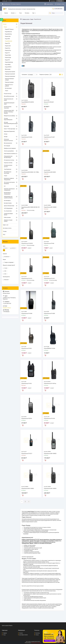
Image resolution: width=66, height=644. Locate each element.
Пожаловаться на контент (36, 643)
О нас (20, 13)
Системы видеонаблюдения (8, 119)
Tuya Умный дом (8, 169)
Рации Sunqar (8, 58)
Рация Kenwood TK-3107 (49, 278)
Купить (23, 109)
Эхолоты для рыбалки (9, 151)
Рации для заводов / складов (10, 79)
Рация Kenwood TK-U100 (49, 418)
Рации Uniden (8, 55)
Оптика (6, 134)
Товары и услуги (26, 19)
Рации (32, 19)
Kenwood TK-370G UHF (49, 102)
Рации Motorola (8, 32)
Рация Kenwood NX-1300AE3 (28, 488)
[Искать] (50, 13)
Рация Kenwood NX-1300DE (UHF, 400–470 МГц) (30, 208)
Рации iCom (8, 48)
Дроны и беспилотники (9, 206)
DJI (5, 186)
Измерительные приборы (10, 116)
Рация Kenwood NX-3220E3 (50, 172)
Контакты (27, 13)
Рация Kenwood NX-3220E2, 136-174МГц (30, 172)
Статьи (37, 635)
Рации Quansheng (9, 62)
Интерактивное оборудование (7, 193)
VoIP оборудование (8, 208)
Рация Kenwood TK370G (27, 418)
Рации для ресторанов (10, 72)
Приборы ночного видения (10, 148)
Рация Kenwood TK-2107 (27, 278)
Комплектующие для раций (9, 100)
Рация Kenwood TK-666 (49, 243)
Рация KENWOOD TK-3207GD (28, 102)
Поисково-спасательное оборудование (9, 189)
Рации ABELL (8, 65)
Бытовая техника (8, 203)
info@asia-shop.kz (7, 308)
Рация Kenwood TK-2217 (27, 454)
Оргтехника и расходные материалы (9, 183)
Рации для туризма (9, 82)
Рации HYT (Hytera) (9, 29)
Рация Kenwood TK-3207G (27, 243)
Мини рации (8, 69)
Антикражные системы (9, 160)
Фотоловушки (7, 146)
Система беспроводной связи (9, 103)
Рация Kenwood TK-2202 (27, 137)
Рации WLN (7, 39)
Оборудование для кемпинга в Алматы (8, 197)
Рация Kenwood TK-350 (26, 348)
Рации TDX (7, 43)
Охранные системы (8, 163)
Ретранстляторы (8, 94)
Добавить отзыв (60, 4)
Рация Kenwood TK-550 (26, 383)
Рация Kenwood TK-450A (27, 313)
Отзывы (5, 231)
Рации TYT (7, 53)
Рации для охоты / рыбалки (9, 85)
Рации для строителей (10, 74)
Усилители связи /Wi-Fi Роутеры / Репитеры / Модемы (9, 112)
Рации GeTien (8, 50)
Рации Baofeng (8, 34)
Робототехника (7, 217)
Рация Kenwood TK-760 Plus (50, 383)
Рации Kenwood (8, 41)
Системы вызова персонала (8, 107)
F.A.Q (4, 235)
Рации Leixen (8, 46)
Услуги (7, 91)
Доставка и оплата (7, 228)
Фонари (6, 137)
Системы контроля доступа (8, 166)
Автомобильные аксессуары (8, 172)
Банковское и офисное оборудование (9, 179)
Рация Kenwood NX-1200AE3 (50, 207)
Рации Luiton (8, 36)
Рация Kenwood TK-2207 (49, 137)
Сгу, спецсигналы (8, 211)
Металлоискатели (8, 143)
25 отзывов (53, 1)
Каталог (13, 13)
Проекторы (6, 126)
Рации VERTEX (8, 67)
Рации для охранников (10, 76)
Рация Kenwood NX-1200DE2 (50, 454)
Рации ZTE (7, 60)
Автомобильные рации (9, 96)
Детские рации (8, 88)
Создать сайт (5, 1)
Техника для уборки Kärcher (8, 214)
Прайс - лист (6, 225)
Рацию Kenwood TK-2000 (49, 313)
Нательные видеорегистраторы (8, 140)
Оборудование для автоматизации (8, 157)
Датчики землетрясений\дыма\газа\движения (10, 123)
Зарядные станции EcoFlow (8, 221)
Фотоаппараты (7, 201)
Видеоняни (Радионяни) (9, 131)
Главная (6, 13)
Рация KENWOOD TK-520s (50, 348)
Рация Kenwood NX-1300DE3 (50, 488)
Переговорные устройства (10, 154)
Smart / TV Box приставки (10, 129)
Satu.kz (39, 642)
